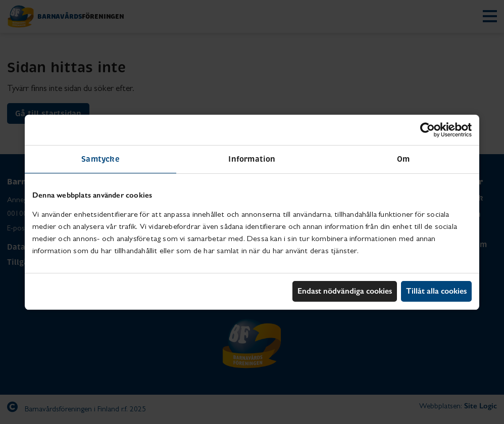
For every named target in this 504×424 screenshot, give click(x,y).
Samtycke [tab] (100, 159)
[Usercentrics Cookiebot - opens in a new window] (427, 130)
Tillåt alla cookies (436, 291)
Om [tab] (403, 159)
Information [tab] (252, 159)
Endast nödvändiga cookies (345, 291)
